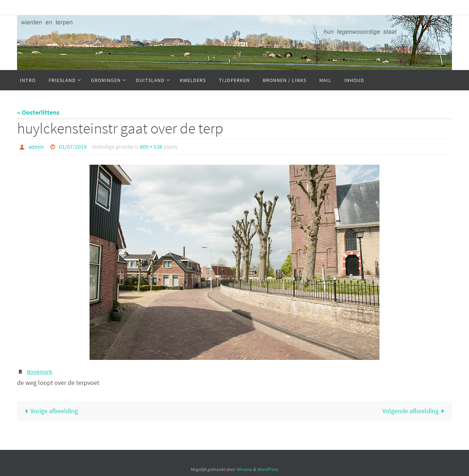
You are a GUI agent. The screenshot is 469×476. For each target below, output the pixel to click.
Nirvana (244, 469)
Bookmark (40, 372)
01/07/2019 (73, 147)
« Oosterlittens (38, 112)
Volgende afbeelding (415, 411)
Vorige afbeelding (50, 411)
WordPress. (268, 469)
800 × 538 (151, 147)
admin (36, 147)
